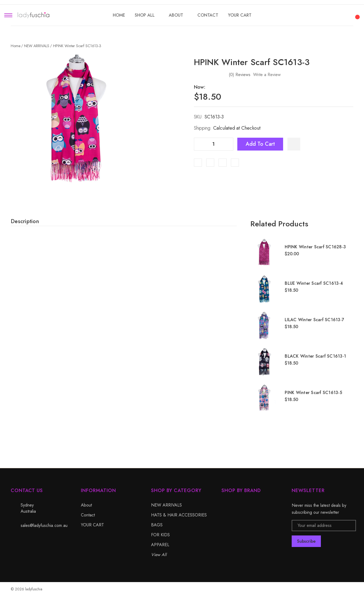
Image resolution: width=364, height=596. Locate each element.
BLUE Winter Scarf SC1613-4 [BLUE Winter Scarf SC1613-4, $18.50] (314, 283)
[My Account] (342, 15)
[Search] (328, 14)
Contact (88, 515)
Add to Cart (260, 144)
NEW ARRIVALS (166, 505)
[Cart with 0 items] (357, 14)
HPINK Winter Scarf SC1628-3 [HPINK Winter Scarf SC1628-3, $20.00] (315, 247)
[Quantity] (213, 144)
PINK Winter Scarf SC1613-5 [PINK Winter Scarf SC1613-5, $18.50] (313, 393)
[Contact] (208, 15)
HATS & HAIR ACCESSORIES (179, 515)
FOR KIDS (160, 535)
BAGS (157, 525)
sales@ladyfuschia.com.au (44, 525)
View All (159, 555)
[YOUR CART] (240, 15)
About (86, 505)
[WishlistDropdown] (294, 144)
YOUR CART (92, 525)
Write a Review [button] (267, 75)
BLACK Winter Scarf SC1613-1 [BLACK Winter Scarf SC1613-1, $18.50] (315, 356)
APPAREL (160, 545)
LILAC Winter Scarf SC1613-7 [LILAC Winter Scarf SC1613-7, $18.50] (314, 320)
